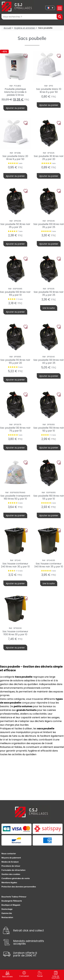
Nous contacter (9, 853)
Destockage (7, 909)
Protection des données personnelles (19, 887)
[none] (50, 8)
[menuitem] (50, 8)
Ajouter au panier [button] (15, 108)
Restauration (7, 917)
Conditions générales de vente (16, 878)
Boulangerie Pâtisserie (12, 901)
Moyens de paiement (11, 858)
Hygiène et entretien (25, 28)
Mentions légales (9, 882)
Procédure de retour (11, 866)
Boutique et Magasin (11, 905)
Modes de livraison (10, 862)
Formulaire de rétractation (13, 870)
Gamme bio (7, 913)
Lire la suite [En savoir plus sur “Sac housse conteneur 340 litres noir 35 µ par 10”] (49, 583)
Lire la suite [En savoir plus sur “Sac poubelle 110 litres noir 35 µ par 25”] (49, 308)
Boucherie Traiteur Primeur (14, 897)
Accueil (7, 28)
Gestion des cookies (11, 874)
